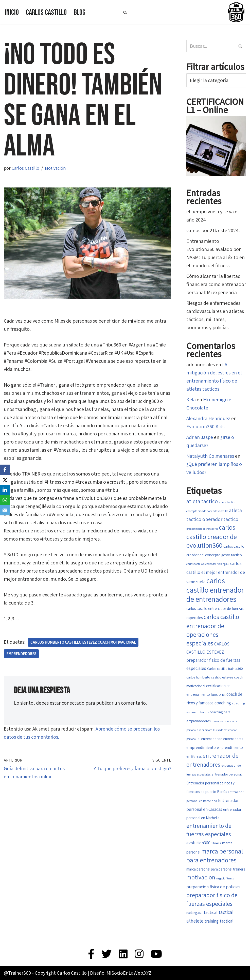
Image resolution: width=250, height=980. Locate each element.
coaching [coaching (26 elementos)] (223, 703)
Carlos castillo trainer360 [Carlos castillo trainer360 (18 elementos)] (225, 669)
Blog (80, 12)
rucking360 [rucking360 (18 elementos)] (194, 913)
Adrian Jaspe (200, 437)
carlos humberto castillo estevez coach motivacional (83, 642)
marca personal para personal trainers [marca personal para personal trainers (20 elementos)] (216, 869)
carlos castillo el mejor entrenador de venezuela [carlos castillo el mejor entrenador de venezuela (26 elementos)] (216, 572)
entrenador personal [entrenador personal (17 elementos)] (227, 774)
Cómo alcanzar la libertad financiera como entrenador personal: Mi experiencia (216, 284)
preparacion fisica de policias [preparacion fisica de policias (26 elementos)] (213, 887)
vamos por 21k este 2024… (215, 230)
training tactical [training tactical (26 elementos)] (219, 921)
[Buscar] (125, 12)
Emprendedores (21, 654)
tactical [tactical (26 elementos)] (211, 912)
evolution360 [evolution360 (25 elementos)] (198, 843)
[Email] (5, 510)
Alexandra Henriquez (208, 418)
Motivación (55, 168)
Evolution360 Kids (205, 426)
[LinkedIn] (5, 490)
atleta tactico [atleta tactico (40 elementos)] (202, 501)
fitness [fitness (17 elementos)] (216, 843)
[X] (5, 480)
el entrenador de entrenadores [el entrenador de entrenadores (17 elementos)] (220, 739)
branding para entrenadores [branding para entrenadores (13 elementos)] (202, 529)
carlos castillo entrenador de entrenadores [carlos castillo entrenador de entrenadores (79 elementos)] (215, 590)
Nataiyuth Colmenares (210, 456)
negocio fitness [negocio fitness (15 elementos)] (225, 878)
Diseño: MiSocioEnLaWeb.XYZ (121, 973)
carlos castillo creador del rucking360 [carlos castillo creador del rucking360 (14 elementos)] (208, 564)
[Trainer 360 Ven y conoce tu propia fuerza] (236, 12)
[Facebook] (5, 470)
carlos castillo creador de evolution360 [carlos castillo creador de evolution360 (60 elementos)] (212, 536)
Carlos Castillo (46, 12)
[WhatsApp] (5, 500)
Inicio (12, 12)
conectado (73, 703)
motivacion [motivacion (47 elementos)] (201, 877)
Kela (191, 400)
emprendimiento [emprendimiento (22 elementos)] (201, 747)
